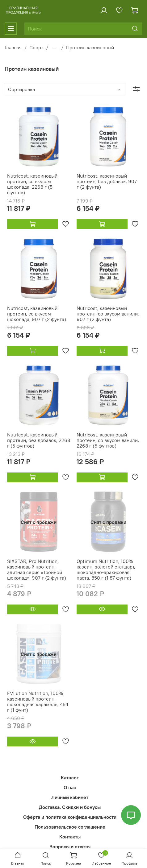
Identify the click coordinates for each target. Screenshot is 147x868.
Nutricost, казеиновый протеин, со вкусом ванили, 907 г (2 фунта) (108, 314)
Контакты (70, 837)
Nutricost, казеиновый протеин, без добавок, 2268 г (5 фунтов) (39, 440)
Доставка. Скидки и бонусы (70, 807)
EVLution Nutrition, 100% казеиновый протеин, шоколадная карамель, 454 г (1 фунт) (38, 701)
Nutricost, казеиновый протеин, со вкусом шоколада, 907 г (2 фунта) (37, 314)
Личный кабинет (70, 797)
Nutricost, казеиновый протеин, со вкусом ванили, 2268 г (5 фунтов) (108, 440)
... (55, 47)
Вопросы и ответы (70, 846)
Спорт (36, 47)
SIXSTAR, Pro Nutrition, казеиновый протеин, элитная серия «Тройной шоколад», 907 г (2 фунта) (37, 569)
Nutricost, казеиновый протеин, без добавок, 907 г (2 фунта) (107, 181)
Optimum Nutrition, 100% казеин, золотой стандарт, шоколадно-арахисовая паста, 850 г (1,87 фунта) (106, 569)
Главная (13, 47)
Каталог (70, 778)
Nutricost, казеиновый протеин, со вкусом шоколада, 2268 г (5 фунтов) (32, 184)
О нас (70, 787)
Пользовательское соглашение (70, 827)
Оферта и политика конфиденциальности (70, 817)
